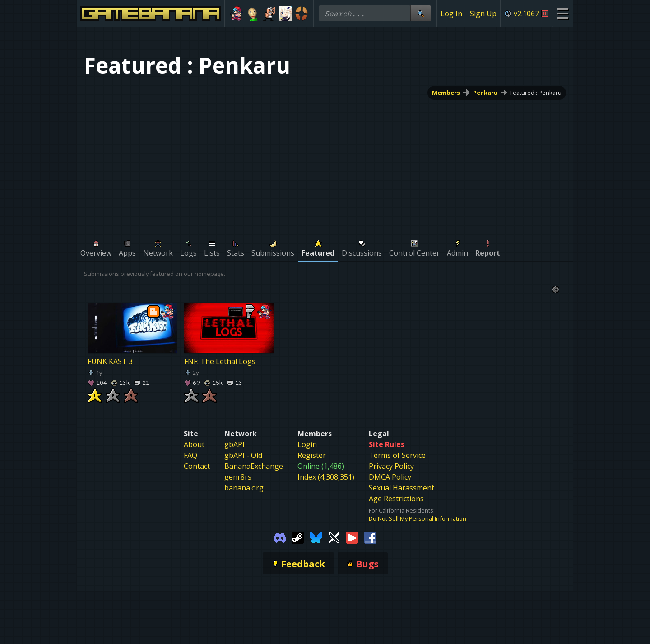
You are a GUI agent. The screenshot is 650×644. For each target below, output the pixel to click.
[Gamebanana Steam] (298, 537)
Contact (197, 466)
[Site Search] (421, 13)
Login (307, 444)
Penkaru (485, 93)
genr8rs (238, 477)
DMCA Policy (390, 477)
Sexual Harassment (402, 488)
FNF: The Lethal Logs (220, 361)
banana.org (244, 488)
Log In (451, 14)
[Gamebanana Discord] (280, 537)
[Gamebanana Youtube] (352, 537)
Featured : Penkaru (536, 93)
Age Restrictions (396, 499)
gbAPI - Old (243, 455)
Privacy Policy (391, 466)
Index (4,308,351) (326, 477)
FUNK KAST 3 (110, 361)
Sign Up (483, 14)
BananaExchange (254, 466)
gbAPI (234, 444)
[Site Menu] (563, 13)
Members (446, 93)
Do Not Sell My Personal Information (418, 518)
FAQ (190, 455)
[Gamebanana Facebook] (370, 537)
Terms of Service (397, 455)
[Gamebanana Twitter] (334, 537)
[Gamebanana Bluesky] (316, 537)
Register (312, 455)
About (194, 444)
